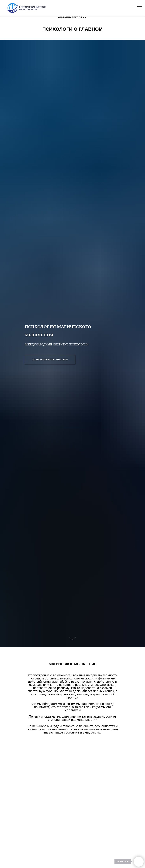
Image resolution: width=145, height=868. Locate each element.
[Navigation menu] (140, 8)
